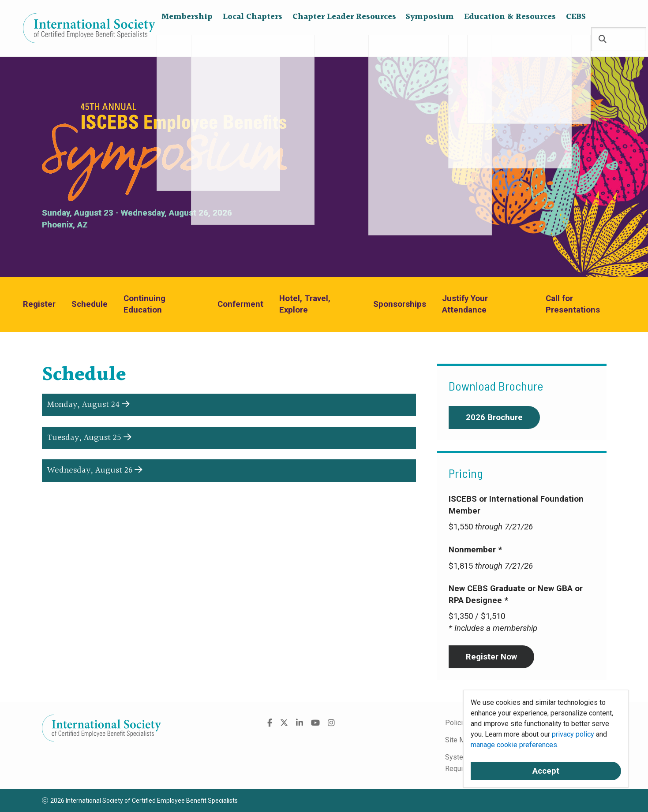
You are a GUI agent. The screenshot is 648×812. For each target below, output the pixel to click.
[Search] (603, 40)
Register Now (491, 657)
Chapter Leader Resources (344, 39)
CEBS (576, 39)
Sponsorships (400, 304)
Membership (187, 39)
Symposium (430, 39)
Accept (546, 771)
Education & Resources (510, 39)
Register (39, 304)
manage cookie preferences (514, 745)
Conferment (240, 304)
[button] (229, 405)
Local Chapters (253, 39)
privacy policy (573, 734)
